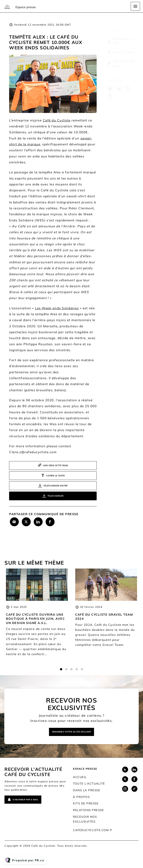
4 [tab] (77, 673)
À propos (81, 797)
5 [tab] (82, 673)
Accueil (80, 777)
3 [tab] (71, 673)
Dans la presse (87, 790)
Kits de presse (86, 803)
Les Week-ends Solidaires (57, 309)
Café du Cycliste (57, 120)
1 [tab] (61, 673)
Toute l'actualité (89, 784)
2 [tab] (66, 673)
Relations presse (88, 810)
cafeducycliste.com (91, 830)
